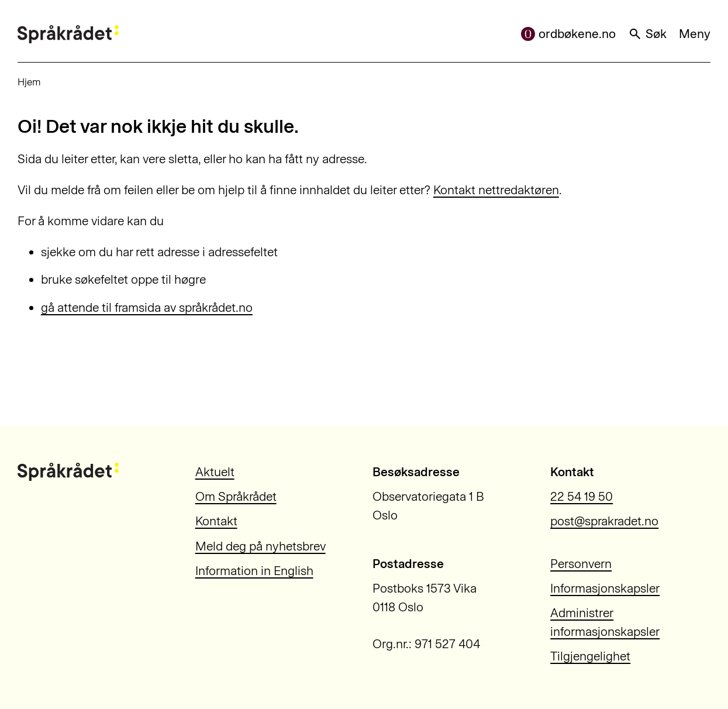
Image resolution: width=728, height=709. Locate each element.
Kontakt (216, 521)
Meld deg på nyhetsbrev (261, 546)
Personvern (581, 564)
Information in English (254, 571)
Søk (647, 34)
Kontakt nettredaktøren (496, 190)
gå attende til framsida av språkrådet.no (147, 307)
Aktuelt (215, 472)
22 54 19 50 (582, 496)
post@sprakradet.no (604, 521)
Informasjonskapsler (605, 588)
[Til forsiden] (68, 34)
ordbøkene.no (568, 34)
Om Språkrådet (236, 496)
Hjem (29, 82)
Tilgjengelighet (590, 656)
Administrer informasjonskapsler (605, 622)
